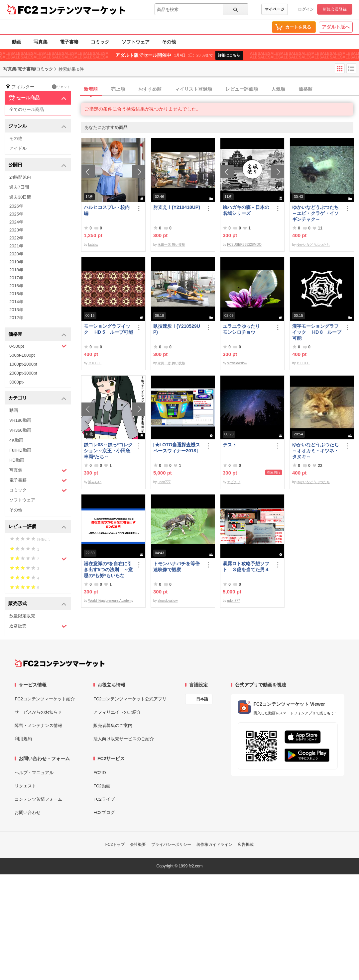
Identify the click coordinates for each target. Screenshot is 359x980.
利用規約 (23, 739)
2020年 (16, 254)
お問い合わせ (28, 812)
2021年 (16, 246)
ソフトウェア (136, 42)
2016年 (16, 286)
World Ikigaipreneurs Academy (111, 601)
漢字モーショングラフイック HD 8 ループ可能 (317, 332)
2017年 (16, 278)
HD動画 (17, 460)
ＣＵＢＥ (95, 363)
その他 (169, 42)
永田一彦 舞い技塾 (171, 245)
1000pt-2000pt (23, 364)
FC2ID (100, 773)
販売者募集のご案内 (113, 725)
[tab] (220, 89)
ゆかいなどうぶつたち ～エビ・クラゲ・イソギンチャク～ (317, 213)
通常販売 (38, 626)
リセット (61, 87)
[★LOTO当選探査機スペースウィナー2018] (177, 448)
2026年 (16, 206)
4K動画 (16, 440)
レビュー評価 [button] (37, 527)
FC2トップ (115, 845)
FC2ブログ (104, 812)
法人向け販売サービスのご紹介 (124, 739)
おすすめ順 (150, 89)
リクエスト (25, 786)
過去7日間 (19, 187)
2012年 (16, 318)
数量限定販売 (22, 616)
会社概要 (138, 845)
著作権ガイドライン (214, 845)
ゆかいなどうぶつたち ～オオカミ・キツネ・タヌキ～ (317, 451)
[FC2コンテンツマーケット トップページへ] (60, 663)
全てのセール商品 (27, 109)
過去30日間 (20, 197)
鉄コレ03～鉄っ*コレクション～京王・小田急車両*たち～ (108, 451)
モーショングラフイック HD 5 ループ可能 (108, 329)
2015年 (16, 294)
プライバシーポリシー (171, 845)
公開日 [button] (37, 165)
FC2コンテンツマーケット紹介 (45, 699)
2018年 (16, 270)
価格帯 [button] (37, 335)
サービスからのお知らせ (38, 712)
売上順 (118, 89)
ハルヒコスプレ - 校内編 (107, 210)
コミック (100, 42)
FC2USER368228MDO (244, 245)
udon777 (164, 482)
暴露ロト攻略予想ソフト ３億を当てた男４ (246, 567)
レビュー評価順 (242, 89)
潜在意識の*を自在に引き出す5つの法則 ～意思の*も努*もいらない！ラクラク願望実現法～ (108, 570)
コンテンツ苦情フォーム (38, 799)
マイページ (275, 9)
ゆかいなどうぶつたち (313, 245)
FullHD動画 (20, 450)
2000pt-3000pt (23, 373)
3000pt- (17, 382)
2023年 (16, 230)
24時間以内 (20, 177)
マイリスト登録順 (193, 89)
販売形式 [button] (37, 604)
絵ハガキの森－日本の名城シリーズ (246, 210)
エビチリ (234, 482)
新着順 (91, 89)
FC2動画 (102, 786)
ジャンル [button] (37, 126)
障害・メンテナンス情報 (38, 725)
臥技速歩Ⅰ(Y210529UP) (177, 329)
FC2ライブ (104, 799)
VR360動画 (20, 430)
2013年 (16, 310)
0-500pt (38, 346)
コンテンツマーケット (83, 10)
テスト (230, 445)
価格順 (305, 89)
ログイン (306, 9)
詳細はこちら (229, 55)
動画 (17, 42)
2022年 (16, 238)
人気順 (278, 89)
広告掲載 (246, 845)
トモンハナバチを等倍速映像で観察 (177, 567)
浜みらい (95, 482)
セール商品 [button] (37, 98)
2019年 (16, 262)
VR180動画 (20, 420)
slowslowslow (237, 363)
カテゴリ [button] (37, 398)
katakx (93, 245)
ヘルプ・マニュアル (34, 773)
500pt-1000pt (22, 355)
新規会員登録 (335, 9)
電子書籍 (69, 42)
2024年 (16, 222)
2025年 (16, 214)
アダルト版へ (336, 27)
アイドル (18, 148)
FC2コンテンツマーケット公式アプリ (130, 699)
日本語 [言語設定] (202, 699)
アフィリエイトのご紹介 (117, 712)
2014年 (16, 302)
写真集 (41, 42)
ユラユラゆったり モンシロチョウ (246, 329)
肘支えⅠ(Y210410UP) (177, 207)
